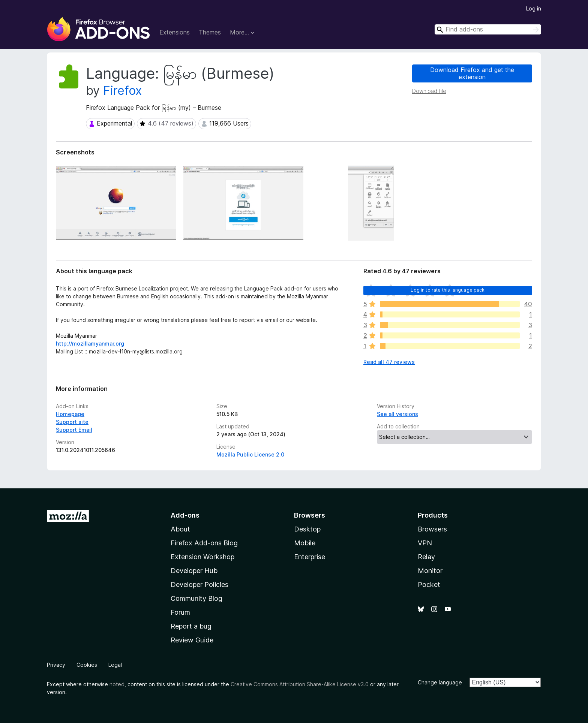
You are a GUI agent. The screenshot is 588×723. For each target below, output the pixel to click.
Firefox (122, 91)
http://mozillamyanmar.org (90, 344)
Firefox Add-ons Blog (204, 543)
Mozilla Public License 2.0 (250, 454)
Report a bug (191, 626)
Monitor (430, 571)
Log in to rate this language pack (448, 290)
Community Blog (196, 598)
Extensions (175, 32)
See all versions (397, 414)
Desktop (307, 529)
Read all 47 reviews (389, 362)
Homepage (70, 414)
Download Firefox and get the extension (472, 73)
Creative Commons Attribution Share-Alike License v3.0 (300, 684)
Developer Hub (194, 571)
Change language (440, 682)
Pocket (429, 585)
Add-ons (185, 515)
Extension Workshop (202, 557)
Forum (180, 612)
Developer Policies (199, 585)
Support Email (74, 430)
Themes (210, 32)
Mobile (305, 543)
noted (117, 684)
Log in (534, 8)
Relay (426, 557)
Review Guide (192, 640)
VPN (425, 543)
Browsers (432, 529)
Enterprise (310, 557)
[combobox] (488, 29)
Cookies (87, 665)
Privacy (56, 665)
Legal (115, 665)
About (180, 529)
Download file (429, 91)
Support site (72, 422)
